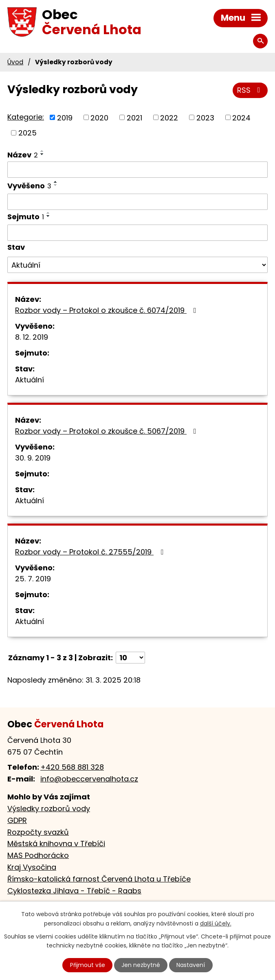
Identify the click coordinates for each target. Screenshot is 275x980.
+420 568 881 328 (72, 767)
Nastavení (191, 965)
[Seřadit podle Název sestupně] (42, 154)
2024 (241, 117)
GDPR (17, 820)
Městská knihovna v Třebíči (56, 844)
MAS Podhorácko (38, 855)
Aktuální (30, 380)
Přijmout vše (88, 965)
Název (23, 155)
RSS (250, 90)
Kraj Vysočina (32, 867)
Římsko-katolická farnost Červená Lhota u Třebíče (99, 879)
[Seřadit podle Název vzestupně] (42, 151)
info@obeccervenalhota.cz (89, 779)
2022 (169, 117)
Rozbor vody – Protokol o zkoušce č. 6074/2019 (107, 310)
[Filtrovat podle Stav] (137, 265)
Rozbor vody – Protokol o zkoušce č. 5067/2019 (107, 431)
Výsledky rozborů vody (49, 809)
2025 (27, 133)
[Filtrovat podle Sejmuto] (137, 233)
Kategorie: (26, 117)
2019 (65, 117)
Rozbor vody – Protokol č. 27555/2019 (91, 552)
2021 (134, 117)
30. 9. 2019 (33, 458)
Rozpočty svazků (38, 832)
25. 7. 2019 (33, 579)
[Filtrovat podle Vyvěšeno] (137, 202)
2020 (99, 117)
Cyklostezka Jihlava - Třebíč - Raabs (74, 891)
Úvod (15, 62)
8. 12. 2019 (32, 337)
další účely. (216, 923)
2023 (205, 117)
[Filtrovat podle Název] (137, 170)
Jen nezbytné (141, 965)
